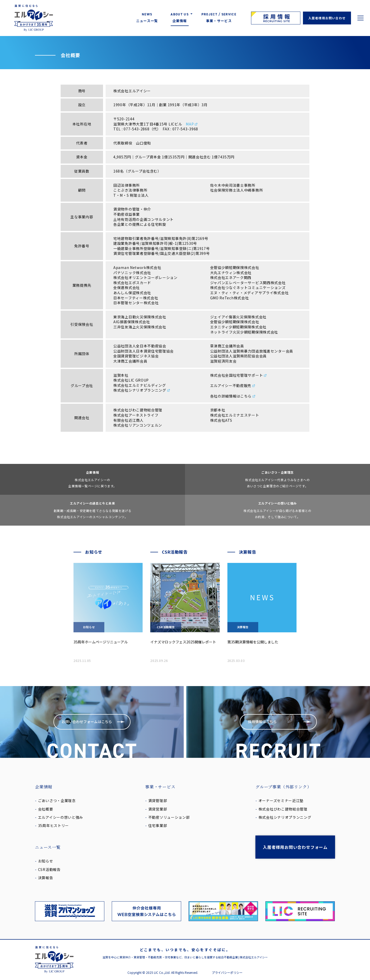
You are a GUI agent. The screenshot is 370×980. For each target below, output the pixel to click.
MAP (192, 124)
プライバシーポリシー (227, 972)
